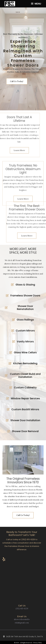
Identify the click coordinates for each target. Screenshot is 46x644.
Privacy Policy (38, 643)
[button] (23, 515)
